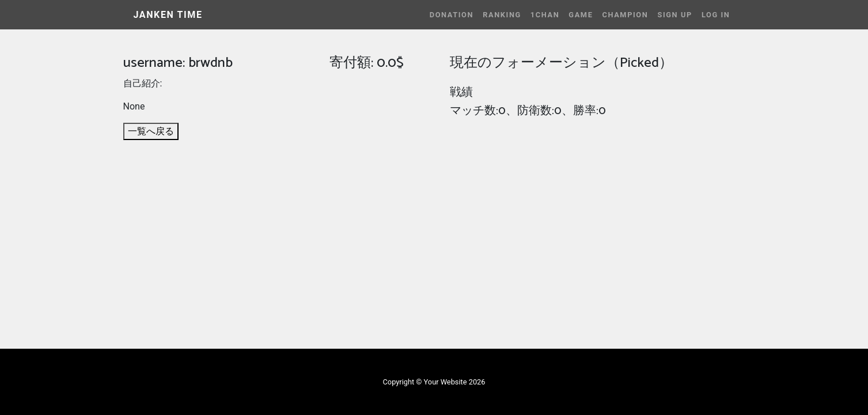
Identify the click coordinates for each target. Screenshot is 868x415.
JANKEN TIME (168, 15)
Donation (452, 15)
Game (581, 15)
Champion (625, 15)
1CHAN (545, 15)
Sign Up (674, 15)
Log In (716, 15)
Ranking (502, 15)
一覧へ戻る (151, 131)
